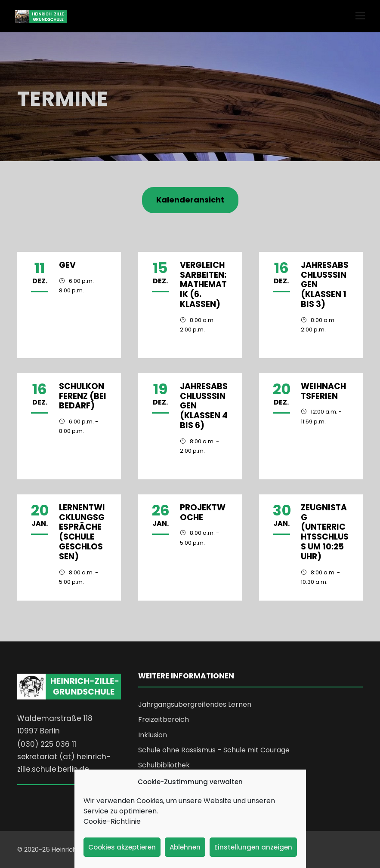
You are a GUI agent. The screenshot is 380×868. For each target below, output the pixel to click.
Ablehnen (185, 847)
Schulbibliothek (164, 765)
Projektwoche (203, 512)
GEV (67, 265)
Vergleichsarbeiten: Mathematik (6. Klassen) (203, 285)
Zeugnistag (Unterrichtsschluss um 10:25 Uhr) (325, 532)
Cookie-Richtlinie (112, 821)
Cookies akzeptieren (122, 847)
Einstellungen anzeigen (253, 847)
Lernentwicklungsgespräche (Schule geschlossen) (82, 532)
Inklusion (153, 735)
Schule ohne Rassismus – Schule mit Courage (214, 750)
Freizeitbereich (164, 719)
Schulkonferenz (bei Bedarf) (83, 396)
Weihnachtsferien (323, 391)
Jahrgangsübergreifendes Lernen (195, 704)
